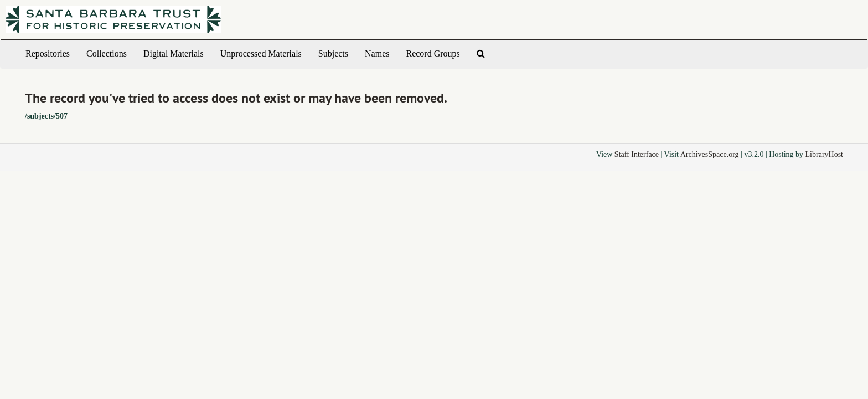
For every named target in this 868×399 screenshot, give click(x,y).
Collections (107, 53)
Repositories (48, 53)
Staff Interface (637, 154)
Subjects (333, 53)
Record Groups (433, 53)
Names (377, 53)
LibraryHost (824, 154)
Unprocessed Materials (261, 53)
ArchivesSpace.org (710, 154)
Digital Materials (174, 53)
